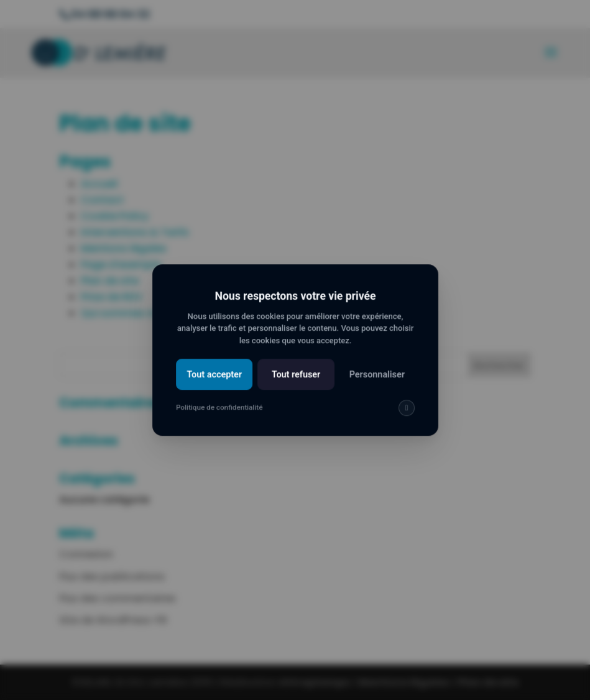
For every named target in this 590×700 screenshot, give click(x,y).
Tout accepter (216, 382)
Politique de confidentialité (221, 415)
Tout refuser (296, 382)
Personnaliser (375, 382)
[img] (404, 414)
